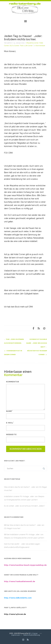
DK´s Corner (33, 633)
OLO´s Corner (14, 46)
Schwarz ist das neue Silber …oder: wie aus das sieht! (37, 343)
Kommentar (13, 382)
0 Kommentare (40, 46)
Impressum (16, 635)
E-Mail (10, 423)
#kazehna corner (32, 43)
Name (9, 411)
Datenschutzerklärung (32, 635)
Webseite (11, 434)
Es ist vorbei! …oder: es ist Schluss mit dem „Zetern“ (25, 506)
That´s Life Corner (26, 46)
